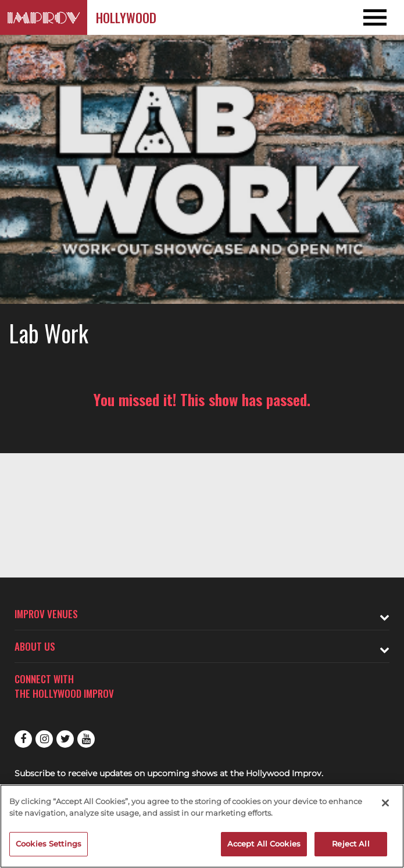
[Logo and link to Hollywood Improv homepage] (44, 17)
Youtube (86, 739)
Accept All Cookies (264, 844)
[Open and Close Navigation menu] (364, 17)
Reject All (351, 844)
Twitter (65, 739)
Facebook (23, 739)
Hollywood (126, 17)
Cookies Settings (49, 844)
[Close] (385, 803)
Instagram (44, 739)
